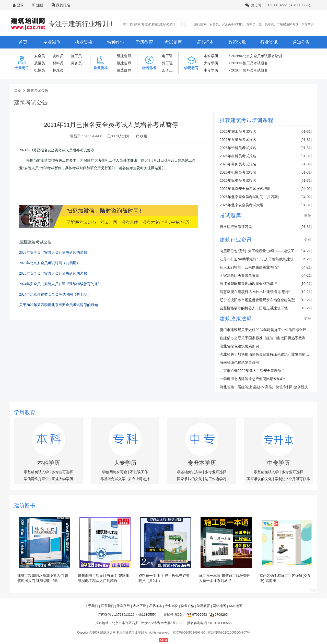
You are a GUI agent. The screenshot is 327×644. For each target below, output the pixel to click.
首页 (23, 42)
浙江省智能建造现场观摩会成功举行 (248, 284)
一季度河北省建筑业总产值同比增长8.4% (252, 379)
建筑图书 (25, 505)
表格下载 (139, 606)
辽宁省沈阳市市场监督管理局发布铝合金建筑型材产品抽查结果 (270, 300)
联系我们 (108, 606)
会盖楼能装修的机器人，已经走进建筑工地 (254, 308)
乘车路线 (123, 606)
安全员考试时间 (232, 24)
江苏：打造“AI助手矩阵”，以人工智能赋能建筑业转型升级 (266, 259)
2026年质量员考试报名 (238, 140)
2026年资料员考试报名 (249, 70)
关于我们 (91, 606)
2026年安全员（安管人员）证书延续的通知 (53, 253)
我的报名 (61, 5)
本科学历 (211, 56)
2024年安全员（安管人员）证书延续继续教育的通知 (60, 284)
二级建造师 (122, 63)
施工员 (76, 56)
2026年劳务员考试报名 (238, 164)
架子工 (167, 70)
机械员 (40, 70)
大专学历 (308, 24)
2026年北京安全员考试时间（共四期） (50, 263)
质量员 (40, 63)
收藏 (141, 136)
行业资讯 (269, 42)
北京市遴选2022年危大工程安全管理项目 (252, 371)
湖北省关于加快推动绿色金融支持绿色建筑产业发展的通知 (266, 354)
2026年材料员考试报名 (238, 156)
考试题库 (173, 42)
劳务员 (76, 63)
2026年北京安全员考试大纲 (242, 205)
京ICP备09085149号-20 (189, 633)
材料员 (58, 63)
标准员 (58, 70)
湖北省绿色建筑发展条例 (239, 346)
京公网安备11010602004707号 (229, 633)
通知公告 (301, 42)
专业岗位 (52, 42)
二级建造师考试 (288, 24)
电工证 (167, 56)
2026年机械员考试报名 (238, 172)
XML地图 (235, 606)
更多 (308, 215)
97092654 (219, 615)
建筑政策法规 (236, 319)
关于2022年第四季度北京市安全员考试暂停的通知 (59, 305)
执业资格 (84, 42)
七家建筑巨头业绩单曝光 (239, 275)
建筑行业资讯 (236, 240)
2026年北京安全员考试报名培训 (257, 56)
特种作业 (116, 42)
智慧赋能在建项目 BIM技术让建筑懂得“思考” (255, 292)
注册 (40, 5)
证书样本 (205, 42)
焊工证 (167, 63)
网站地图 (219, 606)
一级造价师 (122, 70)
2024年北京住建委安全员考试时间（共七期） (55, 294)
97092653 (196, 615)
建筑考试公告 (38, 91)
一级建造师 (122, 56)
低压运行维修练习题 (236, 227)
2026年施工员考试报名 (249, 63)
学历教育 (144, 42)
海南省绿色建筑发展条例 (239, 362)
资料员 (251, 24)
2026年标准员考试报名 (238, 180)
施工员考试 (266, 24)
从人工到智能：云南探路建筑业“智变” (249, 267)
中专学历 (211, 70)
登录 (20, 5)
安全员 (214, 24)
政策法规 (237, 42)
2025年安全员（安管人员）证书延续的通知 (53, 274)
